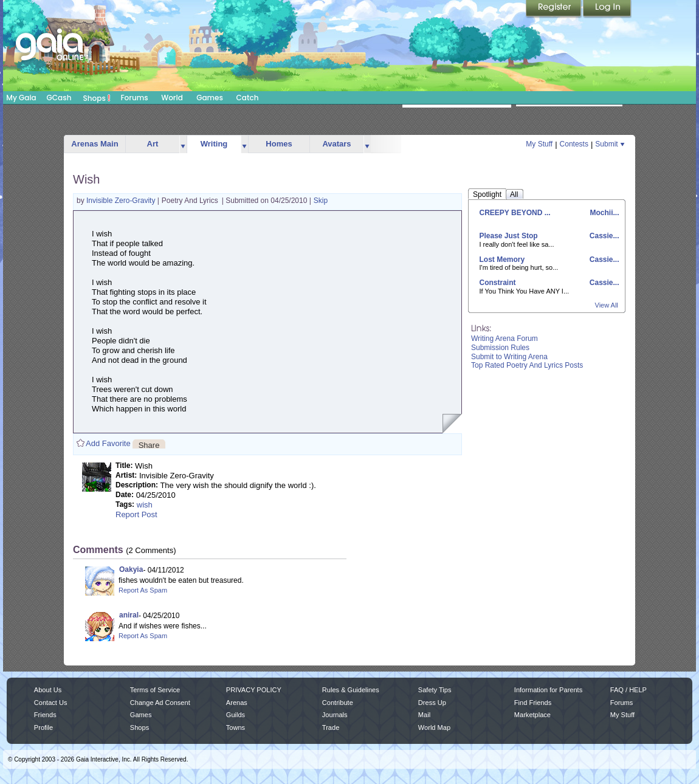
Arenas (237, 703)
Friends (45, 715)
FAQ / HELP (628, 690)
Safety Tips (435, 690)
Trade (331, 727)
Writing (214, 144)
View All (607, 305)
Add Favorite (108, 443)
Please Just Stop (509, 236)
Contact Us (51, 703)
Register (554, 9)
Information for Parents (548, 690)
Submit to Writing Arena (509, 357)
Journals (335, 715)
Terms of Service (155, 690)
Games (210, 98)
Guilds (236, 715)
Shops (97, 98)
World (172, 98)
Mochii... (603, 213)
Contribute (338, 703)
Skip (321, 201)
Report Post (136, 514)
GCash (59, 98)
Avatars (336, 144)
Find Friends (533, 703)
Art (153, 144)
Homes (279, 144)
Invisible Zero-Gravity (122, 201)
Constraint (498, 283)
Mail (424, 715)
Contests (574, 144)
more (183, 144)
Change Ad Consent (160, 703)
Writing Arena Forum (504, 339)
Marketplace (532, 715)
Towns (236, 727)
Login (607, 9)
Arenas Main (95, 144)
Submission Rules (500, 348)
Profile (43, 727)
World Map (434, 727)
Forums (134, 98)
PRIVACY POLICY (254, 690)
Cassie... (603, 236)
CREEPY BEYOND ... (515, 213)
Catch (248, 98)
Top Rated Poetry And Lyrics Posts (527, 365)
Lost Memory (502, 260)
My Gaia (21, 98)
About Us (48, 690)
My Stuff (539, 144)
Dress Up (432, 703)
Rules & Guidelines (351, 690)
